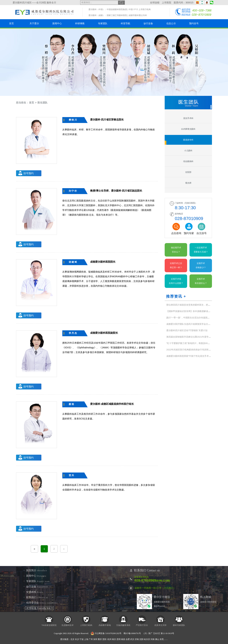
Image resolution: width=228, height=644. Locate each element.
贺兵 (72, 475)
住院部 (188, 172)
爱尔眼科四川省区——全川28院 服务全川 (34, 3)
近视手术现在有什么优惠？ (176, 281)
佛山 (157, 639)
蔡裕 (72, 404)
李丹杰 (73, 333)
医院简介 (37, 570)
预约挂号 (194, 23)
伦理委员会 (42, 603)
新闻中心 (57, 23)
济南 (137, 639)
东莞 (162, 639)
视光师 (188, 183)
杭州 (109, 639)
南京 (114, 639)
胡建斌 (73, 262)
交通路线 (35, 592)
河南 (153, 639)
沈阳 (141, 639)
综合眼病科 (188, 161)
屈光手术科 (188, 118)
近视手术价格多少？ (201, 265)
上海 (86, 639)
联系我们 (37, 597)
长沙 (77, 639)
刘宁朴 (73, 191)
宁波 (82, 639)
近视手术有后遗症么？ (201, 281)
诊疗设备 (148, 23)
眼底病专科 (188, 140)
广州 (91, 639)
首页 (11, 23)
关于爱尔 (34, 23)
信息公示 (171, 23)
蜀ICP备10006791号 (132, 633)
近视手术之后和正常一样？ (176, 265)
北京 (72, 639)
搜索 (121, 3)
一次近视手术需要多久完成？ (201, 250)
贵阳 (104, 639)
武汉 (132, 639)
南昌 (123, 639)
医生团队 (43, 103)
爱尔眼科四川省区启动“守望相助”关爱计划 (187, 330)
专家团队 (103, 23)
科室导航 (125, 23)
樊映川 (73, 120)
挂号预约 (29, 173)
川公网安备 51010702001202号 (106, 633)
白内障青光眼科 (188, 129)
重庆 (100, 639)
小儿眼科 (188, 151)
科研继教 (80, 23)
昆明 (119, 639)
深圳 (95, 639)
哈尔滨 (147, 639)
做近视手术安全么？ (176, 250)
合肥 (128, 639)
